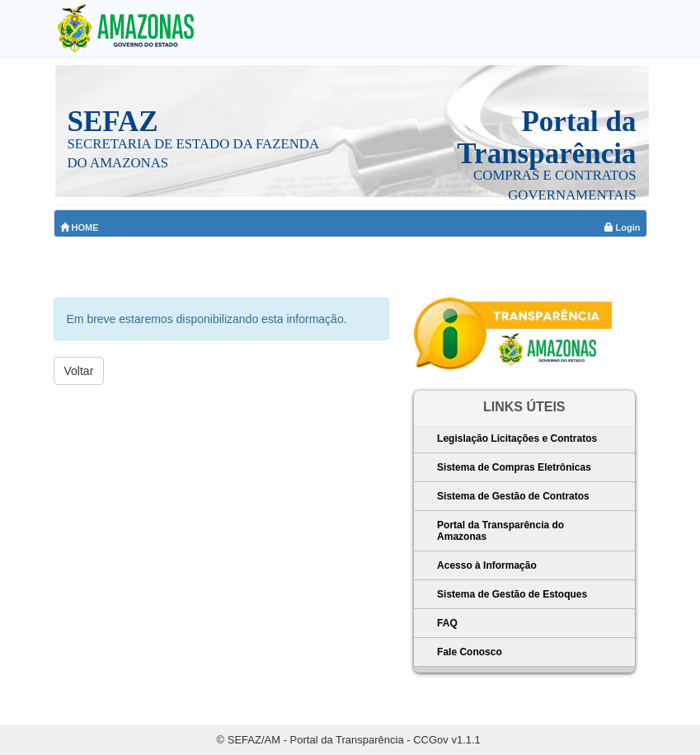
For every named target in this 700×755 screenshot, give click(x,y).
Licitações (276, 256)
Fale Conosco (470, 652)
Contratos (284, 284)
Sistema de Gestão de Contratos (513, 496)
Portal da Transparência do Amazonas (500, 531)
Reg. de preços (496, 256)
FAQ (447, 623)
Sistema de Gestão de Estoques (512, 594)
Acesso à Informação (487, 565)
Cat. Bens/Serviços (126, 284)
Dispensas (341, 256)
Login (622, 227)
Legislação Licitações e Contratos (517, 438)
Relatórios (344, 284)
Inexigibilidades (413, 256)
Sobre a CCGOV (124, 256)
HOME (80, 227)
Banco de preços (215, 284)
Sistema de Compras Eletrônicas (514, 467)
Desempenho (206, 256)
